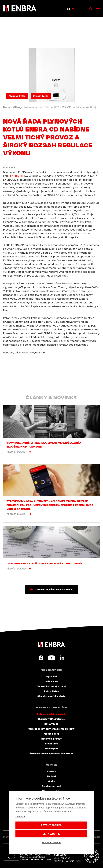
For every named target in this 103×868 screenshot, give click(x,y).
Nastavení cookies (51, 843)
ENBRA (51, 645)
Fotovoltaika (51, 691)
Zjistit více (20, 816)
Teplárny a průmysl (51, 739)
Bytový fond (51, 724)
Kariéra (52, 771)
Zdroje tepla (41, 96)
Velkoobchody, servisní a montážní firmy (51, 729)
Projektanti (52, 743)
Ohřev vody (52, 681)
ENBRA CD (17, 176)
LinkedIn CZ (62, 658)
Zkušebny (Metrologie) (51, 719)
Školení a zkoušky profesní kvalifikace (51, 753)
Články (18, 107)
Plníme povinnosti (92, 856)
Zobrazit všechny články (54, 589)
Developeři (52, 748)
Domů (7, 107)
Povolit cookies (51, 825)
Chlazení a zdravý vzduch (52, 686)
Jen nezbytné (51, 834)
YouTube (52, 658)
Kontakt (52, 776)
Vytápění (51, 676)
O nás (51, 781)
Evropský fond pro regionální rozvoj (27, 856)
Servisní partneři (51, 786)
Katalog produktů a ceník (51, 714)
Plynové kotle (17, 96)
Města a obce (52, 734)
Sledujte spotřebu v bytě (52, 696)
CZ (68, 9)
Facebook (41, 658)
